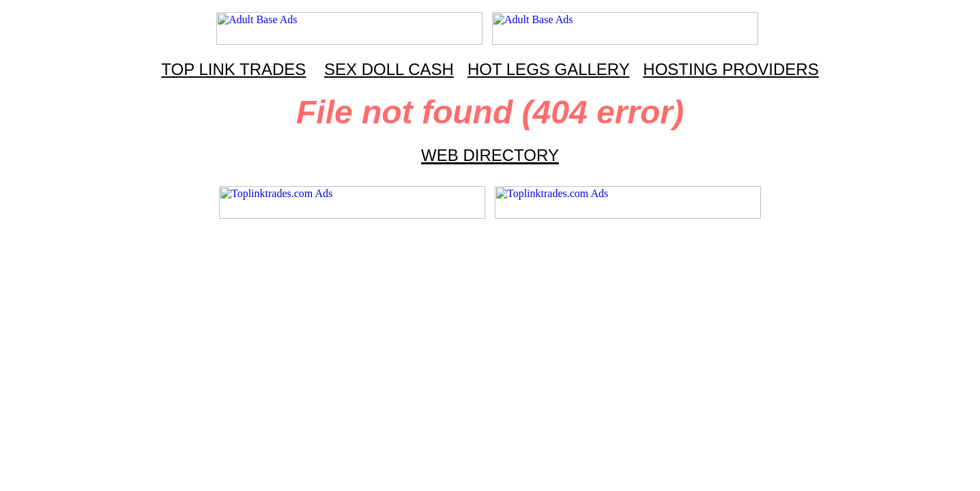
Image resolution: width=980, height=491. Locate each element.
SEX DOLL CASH (389, 69)
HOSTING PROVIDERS (731, 69)
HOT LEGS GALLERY (548, 69)
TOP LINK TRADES (233, 69)
